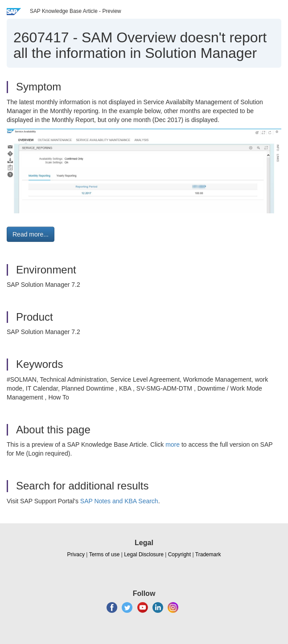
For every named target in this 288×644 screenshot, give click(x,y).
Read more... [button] (31, 234)
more (173, 444)
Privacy (76, 554)
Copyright (179, 554)
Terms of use (105, 554)
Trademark (208, 554)
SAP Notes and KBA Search (119, 501)
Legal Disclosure (144, 554)
